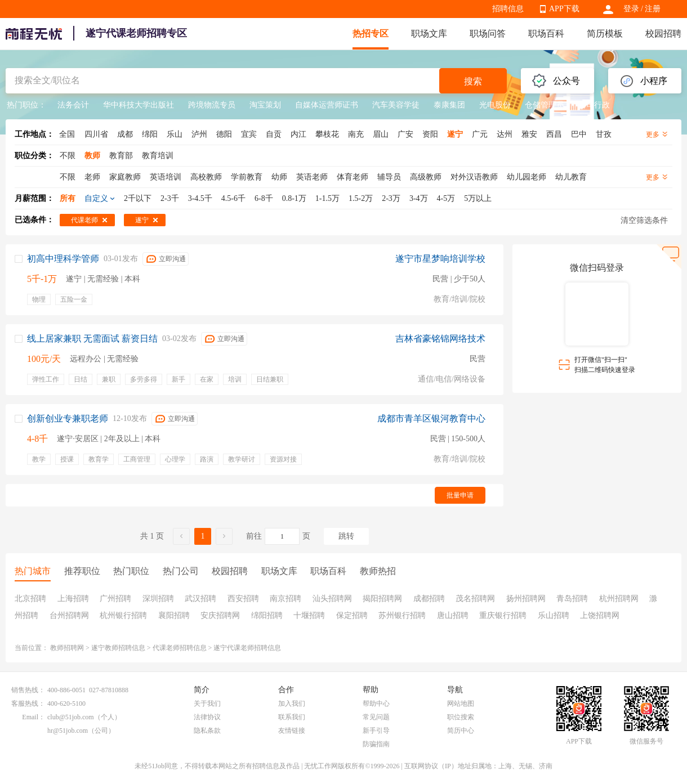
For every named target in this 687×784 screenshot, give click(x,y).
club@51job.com (71, 717)
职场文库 (429, 33)
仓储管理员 (545, 105)
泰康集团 (449, 105)
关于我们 (207, 704)
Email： (34, 717)
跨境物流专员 (212, 105)
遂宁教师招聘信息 (118, 648)
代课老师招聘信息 (180, 648)
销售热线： (28, 690)
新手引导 (376, 731)
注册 (653, 9)
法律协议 (207, 717)
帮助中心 (376, 704)
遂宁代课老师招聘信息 (247, 648)
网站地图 (461, 704)
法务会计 (73, 105)
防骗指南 (376, 744)
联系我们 (292, 717)
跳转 (346, 536)
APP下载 (564, 9)
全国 (67, 134)
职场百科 (546, 33)
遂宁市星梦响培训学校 (440, 259)
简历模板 (605, 33)
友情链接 (292, 731)
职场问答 (488, 33)
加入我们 (292, 704)
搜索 (473, 81)
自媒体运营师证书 (327, 105)
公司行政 (594, 105)
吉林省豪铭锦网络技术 (440, 339)
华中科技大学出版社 (139, 105)
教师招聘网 (67, 648)
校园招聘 (663, 33)
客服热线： (28, 704)
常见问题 (376, 717)
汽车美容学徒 (396, 105)
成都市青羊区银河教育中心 (431, 418)
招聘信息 (508, 9)
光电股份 (495, 105)
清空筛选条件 (644, 220)
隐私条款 (207, 731)
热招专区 (371, 33)
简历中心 (461, 731)
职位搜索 (461, 717)
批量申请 (460, 495)
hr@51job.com (68, 731)
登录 (631, 9)
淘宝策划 (265, 105)
